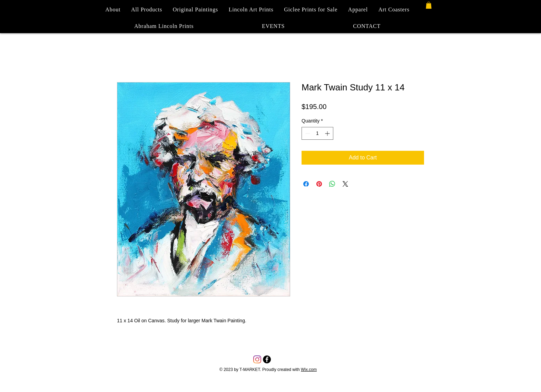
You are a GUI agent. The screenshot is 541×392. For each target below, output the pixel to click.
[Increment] (328, 133)
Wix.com (309, 370)
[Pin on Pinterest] (319, 184)
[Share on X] (345, 184)
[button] (429, 5)
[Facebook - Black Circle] (267, 359)
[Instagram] (257, 359)
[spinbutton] (317, 133)
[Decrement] (307, 133)
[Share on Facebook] (306, 184)
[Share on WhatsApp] (332, 184)
